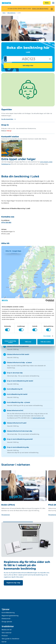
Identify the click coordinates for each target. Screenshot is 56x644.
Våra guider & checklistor (10, 639)
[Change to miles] (42, 298)
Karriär (4, 642)
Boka (47, 3)
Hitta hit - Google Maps (13, 251)
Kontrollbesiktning (8, 613)
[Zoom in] (51, 288)
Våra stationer (11, 13)
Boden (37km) (8, 505)
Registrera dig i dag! (13, 583)
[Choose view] (51, 296)
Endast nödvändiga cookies (10, 342)
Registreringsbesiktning (10, 616)
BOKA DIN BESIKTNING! (40, 9)
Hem (4, 13)
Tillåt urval (28, 342)
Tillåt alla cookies (46, 342)
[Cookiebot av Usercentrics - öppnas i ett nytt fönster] (47, 301)
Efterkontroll (6, 619)
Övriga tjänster (7, 622)
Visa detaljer (47, 336)
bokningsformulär (39, 418)
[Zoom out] (51, 291)
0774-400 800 (6, 223)
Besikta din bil (7, 630)
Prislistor (5, 636)
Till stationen (6, 515)
